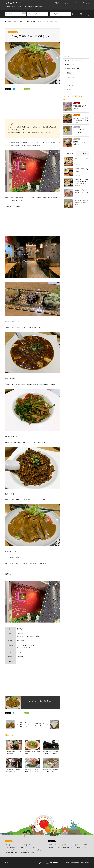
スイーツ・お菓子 (72, 81)
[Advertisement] (33, 106)
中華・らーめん (13, 32)
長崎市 (50, 845)
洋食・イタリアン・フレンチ (75, 61)
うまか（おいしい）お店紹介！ (16, 21)
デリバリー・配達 (25, 853)
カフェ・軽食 (71, 77)
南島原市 (51, 847)
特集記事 (56, 3)
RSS (7, 863)
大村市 (72, 845)
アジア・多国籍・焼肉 (73, 69)
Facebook (5, 863)
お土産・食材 (71, 85)
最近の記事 (70, 153)
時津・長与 (58, 845)
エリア (75, 3)
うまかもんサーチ (47, 863)
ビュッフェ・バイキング (23, 850)
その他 (69, 89)
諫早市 (66, 845)
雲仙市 (79, 845)
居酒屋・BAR (71, 73)
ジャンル (66, 3)
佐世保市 (79, 847)
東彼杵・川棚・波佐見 (68, 847)
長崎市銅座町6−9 (22, 636)
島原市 (85, 845)
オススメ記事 (83, 153)
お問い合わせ (86, 3)
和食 (68, 57)
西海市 (58, 847)
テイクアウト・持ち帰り (11, 853)
